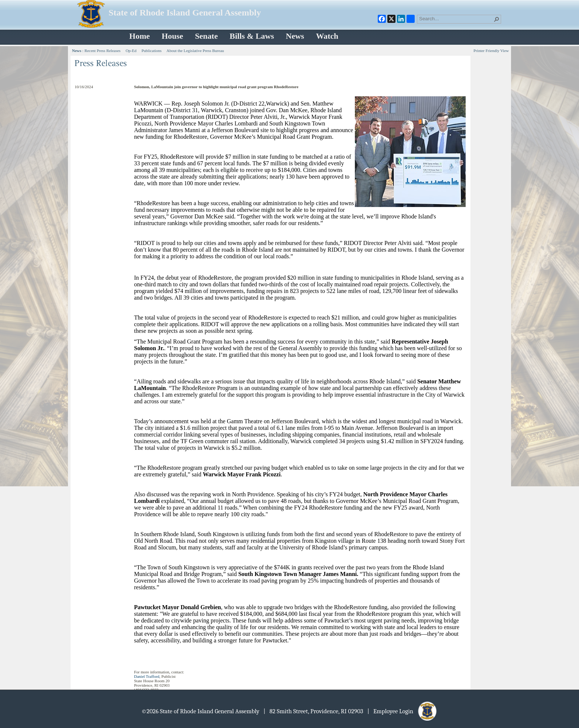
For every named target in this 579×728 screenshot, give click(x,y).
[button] (497, 19)
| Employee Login (403, 711)
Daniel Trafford (147, 676)
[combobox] (456, 18)
